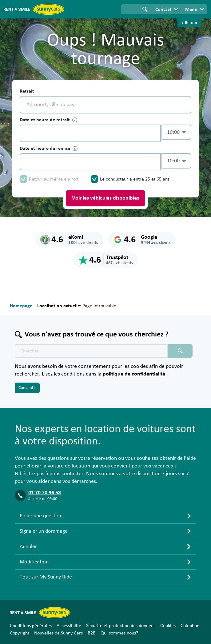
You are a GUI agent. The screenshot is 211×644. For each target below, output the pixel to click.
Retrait (27, 91)
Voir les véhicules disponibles (105, 198)
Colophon (190, 626)
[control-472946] (90, 133)
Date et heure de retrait (48, 120)
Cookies (168, 626)
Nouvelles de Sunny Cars (58, 633)
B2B (92, 633)
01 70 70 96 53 (45, 493)
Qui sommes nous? (119, 633)
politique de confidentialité (135, 374)
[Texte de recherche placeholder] (91, 351)
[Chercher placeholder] (180, 351)
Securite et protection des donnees (121, 626)
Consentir (27, 388)
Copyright (20, 633)
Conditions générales (31, 626)
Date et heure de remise (49, 148)
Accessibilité (69, 626)
